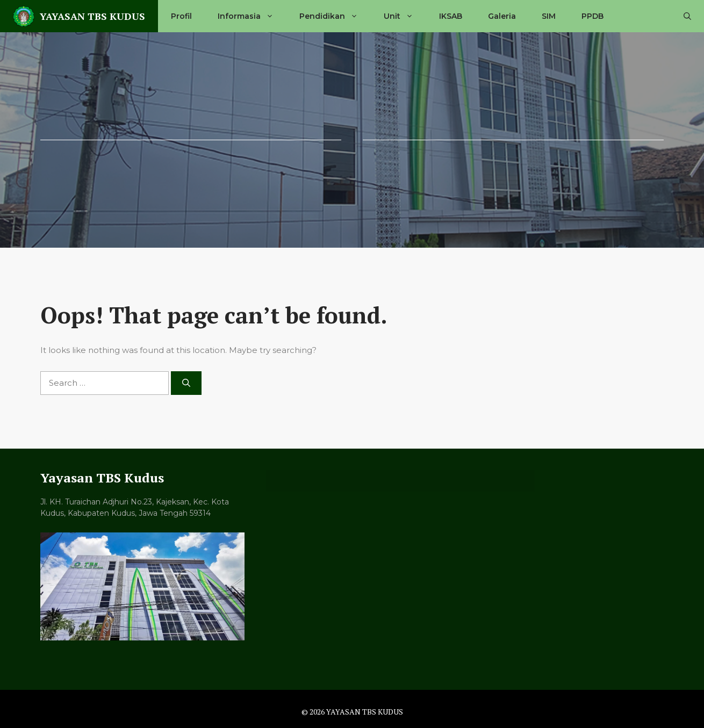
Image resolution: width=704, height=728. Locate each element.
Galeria (502, 16)
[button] (687, 16)
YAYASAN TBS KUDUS (92, 16)
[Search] (186, 383)
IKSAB (451, 16)
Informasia (252, 16)
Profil (181, 16)
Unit (405, 16)
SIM (549, 16)
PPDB (592, 16)
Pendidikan (335, 16)
